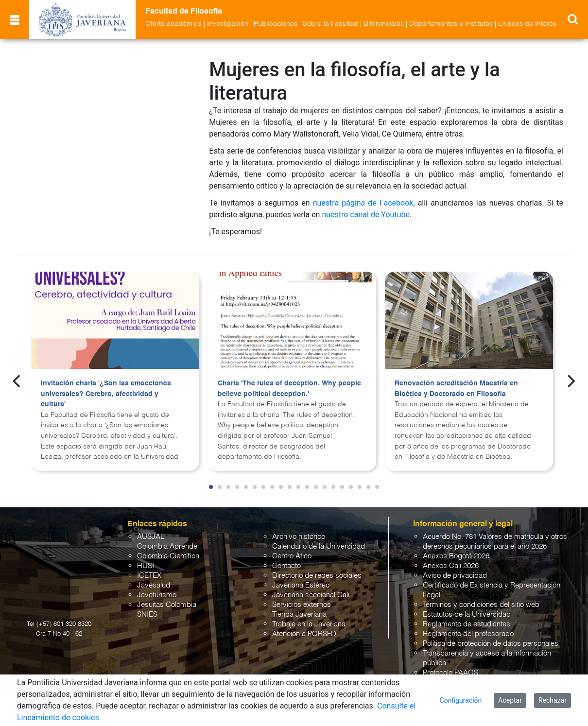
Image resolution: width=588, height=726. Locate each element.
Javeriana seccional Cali (311, 595)
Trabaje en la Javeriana (309, 624)
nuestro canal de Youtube (366, 215)
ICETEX (149, 576)
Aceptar (510, 700)
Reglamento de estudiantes (467, 624)
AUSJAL (151, 537)
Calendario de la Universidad (319, 546)
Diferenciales (384, 24)
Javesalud (154, 585)
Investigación (228, 24)
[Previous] (17, 381)
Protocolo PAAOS (450, 673)
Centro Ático (292, 556)
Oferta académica (173, 24)
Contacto (286, 566)
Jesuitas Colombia (167, 605)
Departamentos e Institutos (451, 24)
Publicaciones (276, 24)
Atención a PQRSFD (304, 634)
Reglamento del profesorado (468, 634)
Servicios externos (302, 605)
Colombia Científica (168, 556)
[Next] (571, 381)
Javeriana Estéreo (301, 585)
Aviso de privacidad (455, 576)
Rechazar (553, 700)
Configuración (461, 700)
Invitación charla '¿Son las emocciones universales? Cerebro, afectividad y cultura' (106, 394)
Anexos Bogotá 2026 (456, 556)
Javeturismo (157, 595)
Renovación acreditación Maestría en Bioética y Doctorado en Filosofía (456, 389)
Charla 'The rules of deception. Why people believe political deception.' (289, 389)
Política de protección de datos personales (491, 644)
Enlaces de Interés (527, 24)
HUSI (146, 566)
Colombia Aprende (167, 546)
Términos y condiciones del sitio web (481, 605)
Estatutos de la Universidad (467, 614)
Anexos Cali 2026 (451, 566)
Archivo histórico (299, 537)
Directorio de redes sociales (317, 576)
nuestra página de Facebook (363, 203)
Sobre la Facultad (330, 24)
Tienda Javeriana (299, 614)
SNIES (147, 614)
